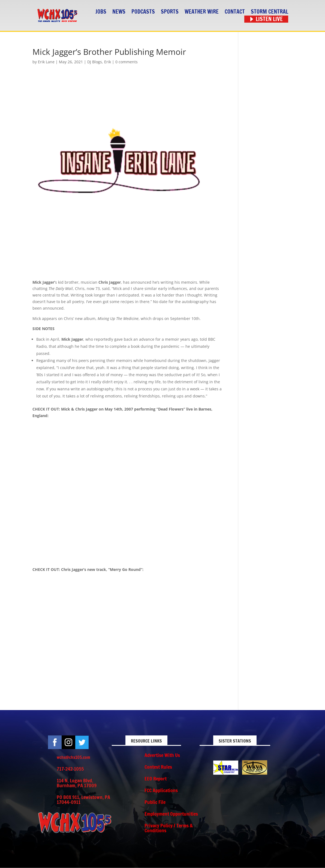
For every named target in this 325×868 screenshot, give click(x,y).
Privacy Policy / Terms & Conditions (169, 828)
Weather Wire (202, 12)
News (119, 12)
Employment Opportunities (171, 814)
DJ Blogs (95, 62)
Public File (155, 802)
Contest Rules (158, 767)
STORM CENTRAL (270, 12)
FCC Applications (161, 790)
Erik (108, 62)
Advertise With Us (162, 755)
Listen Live (269, 19)
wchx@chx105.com (73, 757)
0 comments (127, 62)
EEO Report (156, 779)
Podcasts (143, 12)
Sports (170, 12)
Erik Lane (46, 62)
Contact (235, 12)
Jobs (101, 12)
